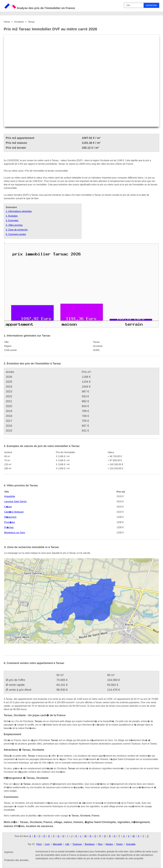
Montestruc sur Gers (15, 533)
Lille (67, 844)
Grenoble (131, 844)
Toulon (119, 844)
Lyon (47, 844)
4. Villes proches (14, 225)
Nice (100, 844)
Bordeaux (90, 844)
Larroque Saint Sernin (15, 502)
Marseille (57, 844)
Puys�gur (10, 522)
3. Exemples (12, 221)
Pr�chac (9, 527)
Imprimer (9, 852)
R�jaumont (10, 517)
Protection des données (16, 860)
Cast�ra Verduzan (14, 512)
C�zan (8, 507)
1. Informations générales (19, 211)
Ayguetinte (10, 496)
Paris (39, 844)
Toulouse (77, 844)
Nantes (109, 844)
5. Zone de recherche (17, 230)
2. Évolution (12, 216)
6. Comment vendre (16, 234)
